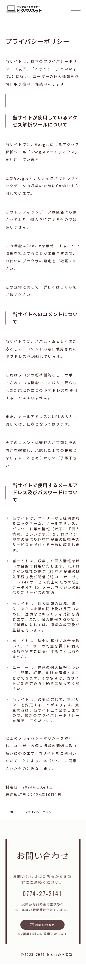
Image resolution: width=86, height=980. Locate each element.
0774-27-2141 (42, 893)
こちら (66, 287)
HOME (10, 812)
